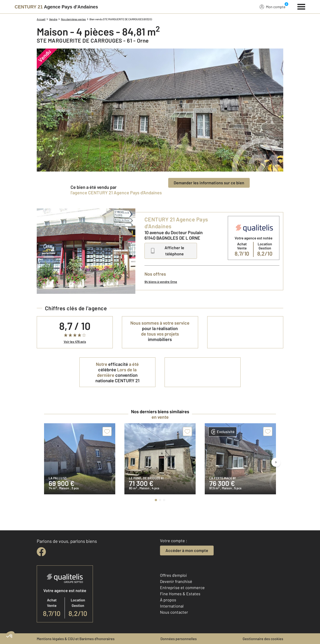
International (172, 606)
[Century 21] (56, 7)
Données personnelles (179, 639)
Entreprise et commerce (182, 588)
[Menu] (301, 6)
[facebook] (41, 552)
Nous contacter (174, 612)
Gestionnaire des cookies (263, 639)
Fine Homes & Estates (180, 594)
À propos (168, 600)
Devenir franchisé (176, 581)
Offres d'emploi (173, 575)
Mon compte (273, 7)
